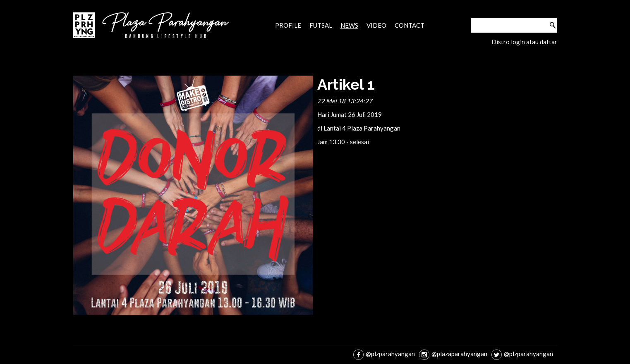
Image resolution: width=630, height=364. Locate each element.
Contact (410, 25)
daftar (549, 42)
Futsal (321, 25)
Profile (288, 25)
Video (376, 25)
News (349, 25)
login (518, 42)
